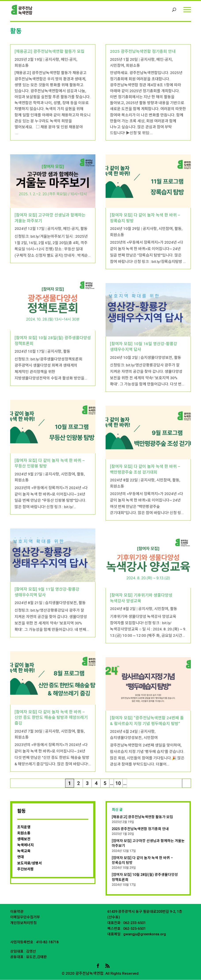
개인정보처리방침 (23, 923)
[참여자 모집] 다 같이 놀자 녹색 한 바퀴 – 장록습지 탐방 (142, 860)
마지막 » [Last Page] (187, 784)
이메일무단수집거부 (25, 917)
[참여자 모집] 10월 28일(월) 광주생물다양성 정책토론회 (145, 877)
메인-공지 (69, 60)
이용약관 (17, 912)
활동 (84, 229)
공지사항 (52, 60)
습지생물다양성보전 (61, 603)
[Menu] (187, 9)
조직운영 (24, 827)
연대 (21, 857)
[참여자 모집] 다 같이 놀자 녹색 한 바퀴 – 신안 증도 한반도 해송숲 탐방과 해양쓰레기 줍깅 (51, 718)
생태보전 (24, 839)
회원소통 (22, 66)
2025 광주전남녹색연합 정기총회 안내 (143, 52)
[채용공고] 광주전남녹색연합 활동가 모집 (49, 52)
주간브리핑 (26, 869)
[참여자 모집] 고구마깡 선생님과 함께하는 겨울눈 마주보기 (148, 843)
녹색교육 (24, 851)
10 (118, 784)
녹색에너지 (26, 845)
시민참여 (68, 474)
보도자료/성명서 (29, 863)
